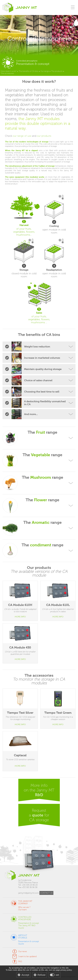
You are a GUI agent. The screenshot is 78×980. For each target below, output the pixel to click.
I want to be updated (27, 956)
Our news (23, 951)
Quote (21, 928)
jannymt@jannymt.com (29, 893)
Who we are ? (24, 907)
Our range (45, 71)
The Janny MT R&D (27, 925)
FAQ (20, 961)
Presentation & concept (29, 923)
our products (44, 136)
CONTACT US (46, 893)
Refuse (42, 975)
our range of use (22, 136)
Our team (22, 910)
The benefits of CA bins (28, 71)
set (57, 975)
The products (57, 71)
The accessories (7, 73)
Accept (25, 975)
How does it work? (9, 71)
